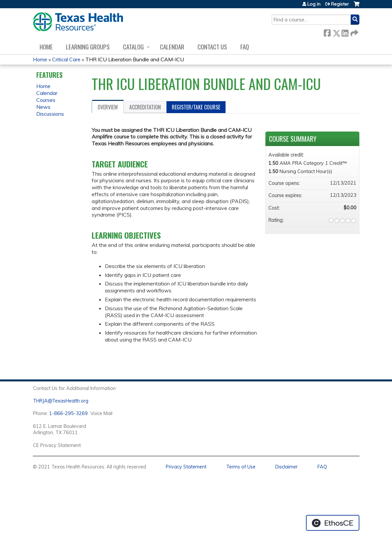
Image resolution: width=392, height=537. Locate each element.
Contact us (212, 47)
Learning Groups (88, 47)
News (43, 107)
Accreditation (145, 107)
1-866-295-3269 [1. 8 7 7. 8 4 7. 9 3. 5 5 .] (68, 413)
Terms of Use (241, 467)
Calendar (172, 47)
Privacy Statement (186, 467)
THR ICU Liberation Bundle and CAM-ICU (135, 59)
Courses (46, 100)
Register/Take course (196, 107)
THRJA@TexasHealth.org (61, 401)
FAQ (245, 47)
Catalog (133, 47)
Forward (354, 32)
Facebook (327, 32)
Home (46, 47)
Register (340, 4)
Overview (108, 107)
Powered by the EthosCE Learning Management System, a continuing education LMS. (333, 523)
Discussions (50, 114)
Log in (314, 4)
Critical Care (66, 59)
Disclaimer (286, 467)
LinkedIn (345, 32)
